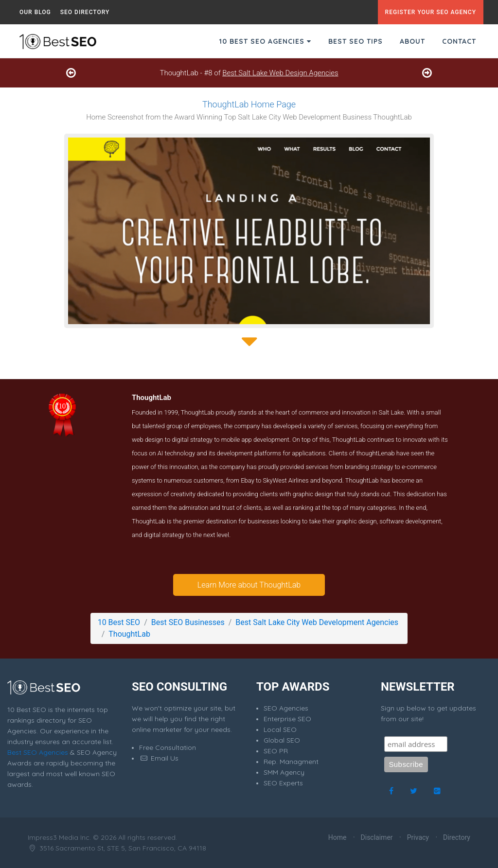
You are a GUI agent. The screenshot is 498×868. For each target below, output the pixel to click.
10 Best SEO (119, 622)
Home (338, 837)
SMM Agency (284, 772)
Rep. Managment (291, 762)
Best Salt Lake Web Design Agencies (280, 73)
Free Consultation (168, 747)
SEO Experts (283, 783)
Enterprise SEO (287, 719)
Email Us (159, 758)
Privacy (418, 837)
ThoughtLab (129, 634)
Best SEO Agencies (38, 752)
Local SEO (280, 729)
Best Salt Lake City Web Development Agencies (317, 622)
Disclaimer (377, 837)
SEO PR (276, 751)
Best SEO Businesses (188, 622)
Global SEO (282, 740)
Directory (457, 837)
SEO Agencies (286, 708)
